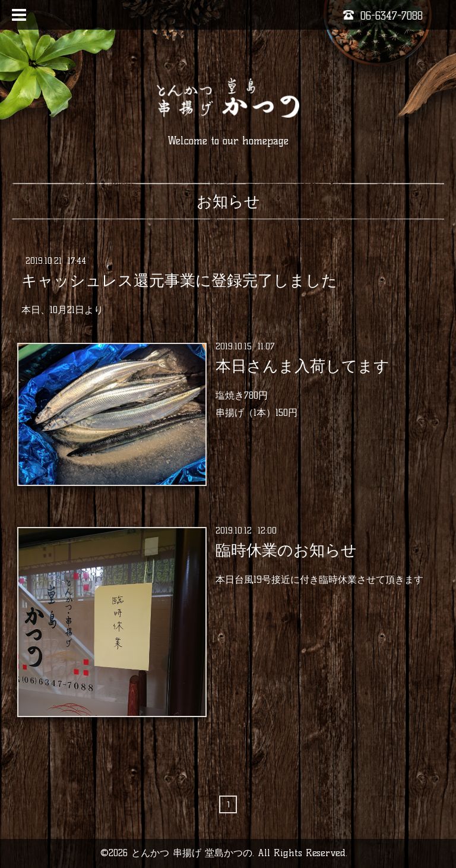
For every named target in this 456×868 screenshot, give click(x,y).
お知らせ (228, 201)
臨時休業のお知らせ (286, 550)
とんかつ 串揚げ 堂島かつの (192, 853)
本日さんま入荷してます (303, 366)
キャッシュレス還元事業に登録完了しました (179, 280)
